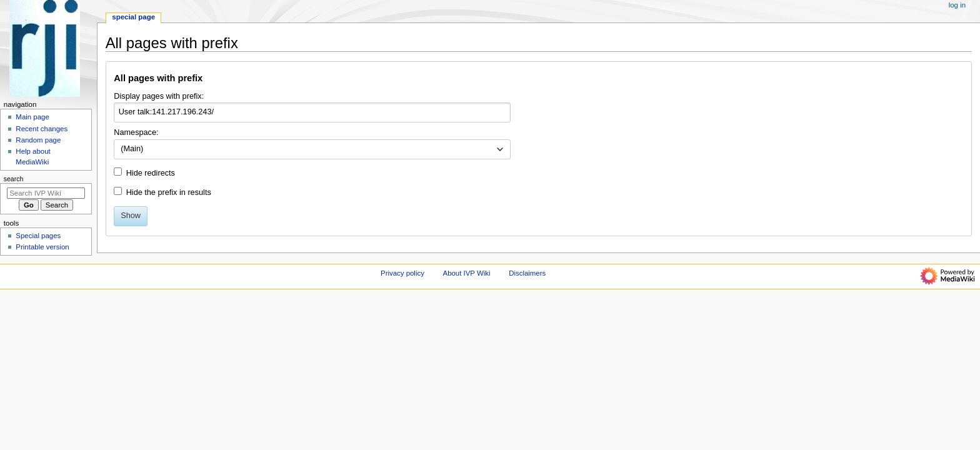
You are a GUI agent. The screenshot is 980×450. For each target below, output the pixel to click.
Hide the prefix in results (169, 192)
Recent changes (42, 129)
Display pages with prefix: (159, 96)
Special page (133, 17)
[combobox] (312, 149)
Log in (957, 5)
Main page (32, 117)
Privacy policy (402, 273)
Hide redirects (151, 173)
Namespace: (136, 132)
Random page (38, 140)
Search (14, 179)
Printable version (42, 247)
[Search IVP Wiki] (46, 193)
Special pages (38, 236)
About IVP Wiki (467, 273)
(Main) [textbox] (132, 149)
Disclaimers (527, 273)
